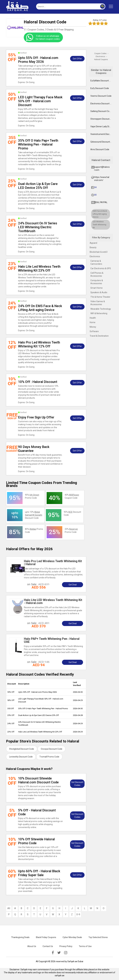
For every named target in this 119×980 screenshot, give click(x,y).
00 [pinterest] (95, 195)
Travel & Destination (99, 336)
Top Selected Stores (98, 937)
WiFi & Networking (99, 313)
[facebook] (53, 953)
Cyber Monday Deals (72, 937)
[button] (102, 6)
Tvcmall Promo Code (49, 757)
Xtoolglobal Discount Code (22, 749)
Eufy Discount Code (100, 88)
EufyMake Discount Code (102, 81)
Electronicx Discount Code (102, 104)
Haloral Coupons (101, 59)
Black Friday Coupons (46, 937)
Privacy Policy (66, 946)
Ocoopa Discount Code (52, 749)
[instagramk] (66, 953)
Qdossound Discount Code (102, 142)
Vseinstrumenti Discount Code (102, 134)
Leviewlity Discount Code (21, 757)
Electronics (95, 256)
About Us (32, 946)
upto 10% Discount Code (34, 515)
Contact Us (48, 946)
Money (93, 327)
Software (94, 331)
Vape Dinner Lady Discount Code (102, 126)
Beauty (93, 247)
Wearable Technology (101, 309)
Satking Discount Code (101, 111)
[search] (67, 6)
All (9, 908)
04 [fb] (95, 187)
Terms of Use (85, 946)
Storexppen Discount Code (102, 119)
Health (93, 318)
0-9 (78, 914)
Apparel (93, 243)
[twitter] (59, 953)
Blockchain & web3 (99, 252)
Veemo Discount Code (101, 96)
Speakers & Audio (99, 292)
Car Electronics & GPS (101, 268)
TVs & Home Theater (100, 297)
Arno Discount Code (100, 149)
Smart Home (97, 288)
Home (93, 322)
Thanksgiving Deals (20, 937)
